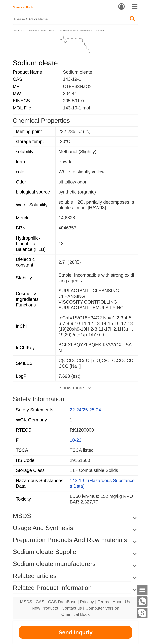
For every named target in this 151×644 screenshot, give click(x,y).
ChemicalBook (18, 30)
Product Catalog (32, 30)
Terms (103, 602)
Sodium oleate (99, 30)
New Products (45, 608)
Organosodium (85, 30)
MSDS (26, 602)
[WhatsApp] (142, 602)
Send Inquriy (75, 632)
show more (72, 388)
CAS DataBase (62, 602)
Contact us (72, 608)
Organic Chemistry (48, 30)
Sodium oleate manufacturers (54, 564)
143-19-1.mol (76, 108)
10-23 (76, 440)
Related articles (75, 576)
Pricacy (87, 602)
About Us (121, 602)
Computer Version (102, 608)
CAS (40, 602)
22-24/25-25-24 (85, 410)
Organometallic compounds (67, 30)
